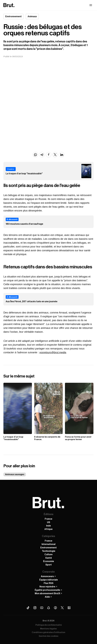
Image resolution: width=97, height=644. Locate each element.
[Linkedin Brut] (69, 608)
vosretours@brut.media (53, 352)
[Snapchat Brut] (49, 608)
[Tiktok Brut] (28, 608)
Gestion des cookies (49, 636)
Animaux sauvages (15, 474)
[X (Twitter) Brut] (62, 608)
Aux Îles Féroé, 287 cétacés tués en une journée (32, 302)
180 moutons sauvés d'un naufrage (24, 224)
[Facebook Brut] (55, 608)
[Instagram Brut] (35, 608)
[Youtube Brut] (42, 608)
